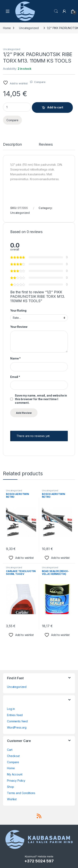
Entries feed (15, 715)
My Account (15, 774)
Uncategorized (29, 28)
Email (15, 377)
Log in (11, 709)
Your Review (19, 327)
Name (15, 358)
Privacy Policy (16, 781)
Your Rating (18, 310)
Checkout (13, 756)
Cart (10, 750)
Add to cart (55, 107)
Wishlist (12, 799)
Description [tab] (12, 145)
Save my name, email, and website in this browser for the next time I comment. (41, 399)
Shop (10, 787)
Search (56, 11)
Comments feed (17, 721)
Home (7, 28)
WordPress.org (17, 727)
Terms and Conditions (21, 793)
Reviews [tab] (46, 145)
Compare (40, 82)
